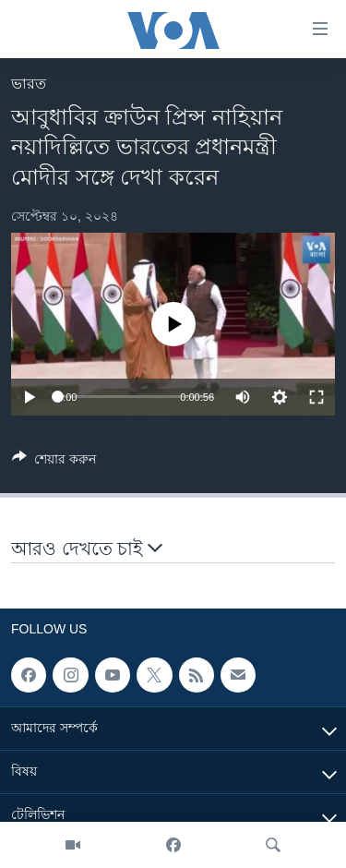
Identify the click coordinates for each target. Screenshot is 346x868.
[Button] (54, 462)
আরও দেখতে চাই (87, 548)
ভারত (29, 84)
